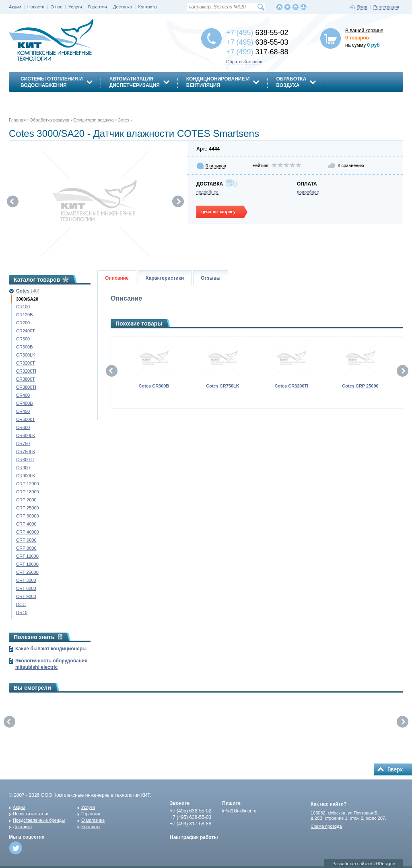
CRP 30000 (28, 516)
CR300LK (26, 355)
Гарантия (91, 814)
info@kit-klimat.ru (239, 811)
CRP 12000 (28, 484)
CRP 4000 (26, 524)
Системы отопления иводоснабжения (52, 82)
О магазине (93, 820)
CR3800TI (26, 387)
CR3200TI (26, 371)
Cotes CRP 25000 (360, 386)
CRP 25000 (28, 508)
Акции (15, 7)
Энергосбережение (48, 99)
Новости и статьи (31, 814)
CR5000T (26, 419)
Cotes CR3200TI (292, 386)
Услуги (75, 7)
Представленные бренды (39, 820)
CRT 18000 (27, 564)
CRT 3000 (26, 580)
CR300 (23, 339)
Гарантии (98, 7)
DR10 (22, 612)
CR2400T (26, 331)
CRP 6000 (26, 540)
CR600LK (26, 435)
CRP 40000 (28, 532)
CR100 (23, 307)
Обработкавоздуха (291, 82)
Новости (36, 7)
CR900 (23, 468)
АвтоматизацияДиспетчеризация (135, 82)
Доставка (123, 7)
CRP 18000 (28, 492)
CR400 (23, 395)
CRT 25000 (27, 572)
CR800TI (25, 460)
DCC (21, 604)
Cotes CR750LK (223, 386)
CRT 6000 (26, 588)
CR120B (25, 315)
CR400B (25, 403)
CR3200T (26, 363)
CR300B (25, 347)
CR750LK (26, 452)
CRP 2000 (26, 500)
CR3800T (26, 379)
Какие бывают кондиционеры (51, 649)
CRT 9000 (26, 596)
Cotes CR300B (154, 386)
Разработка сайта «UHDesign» (364, 864)
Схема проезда (326, 826)
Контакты (148, 7)
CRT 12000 (27, 556)
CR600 (23, 427)
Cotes (23, 291)
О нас (57, 7)
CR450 (23, 411)
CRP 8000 (26, 548)
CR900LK (26, 476)
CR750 (23, 443)
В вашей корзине (364, 31)
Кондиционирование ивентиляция (218, 82)
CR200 (23, 323)
